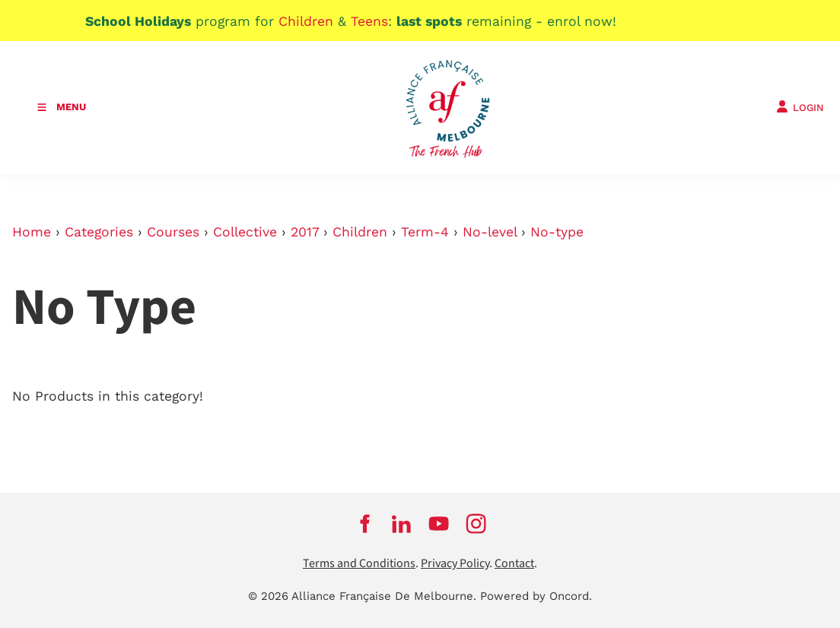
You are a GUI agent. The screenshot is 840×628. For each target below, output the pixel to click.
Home (32, 232)
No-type (557, 232)
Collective (245, 232)
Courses (173, 232)
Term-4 (425, 232)
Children (360, 232)
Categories (99, 232)
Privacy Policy (455, 564)
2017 (305, 232)
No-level (490, 232)
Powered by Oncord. (536, 596)
